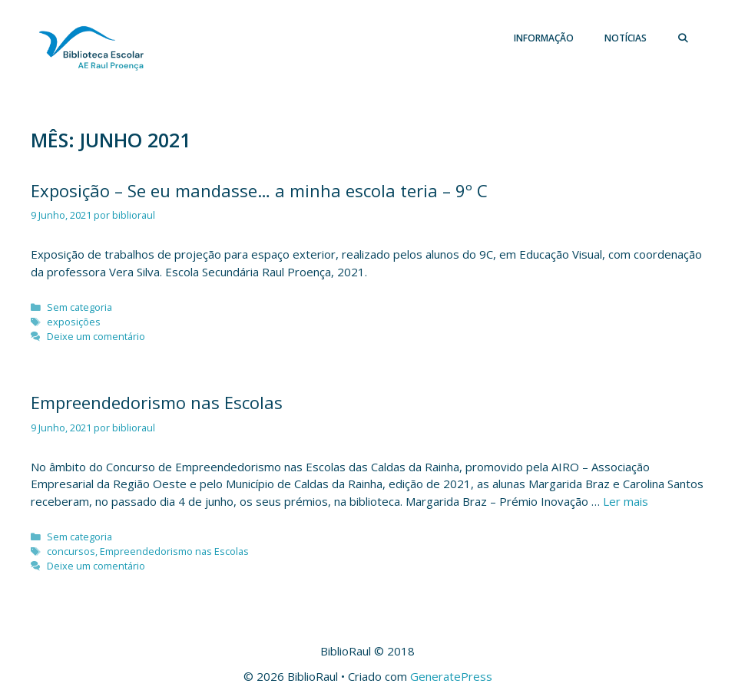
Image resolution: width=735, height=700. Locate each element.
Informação (544, 38)
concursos (71, 551)
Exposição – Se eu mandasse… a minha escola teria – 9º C (259, 190)
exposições (74, 322)
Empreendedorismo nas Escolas (157, 402)
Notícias (626, 38)
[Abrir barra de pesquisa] (683, 38)
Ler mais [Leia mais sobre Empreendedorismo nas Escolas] (626, 501)
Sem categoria (79, 307)
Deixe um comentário (96, 336)
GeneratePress (451, 676)
